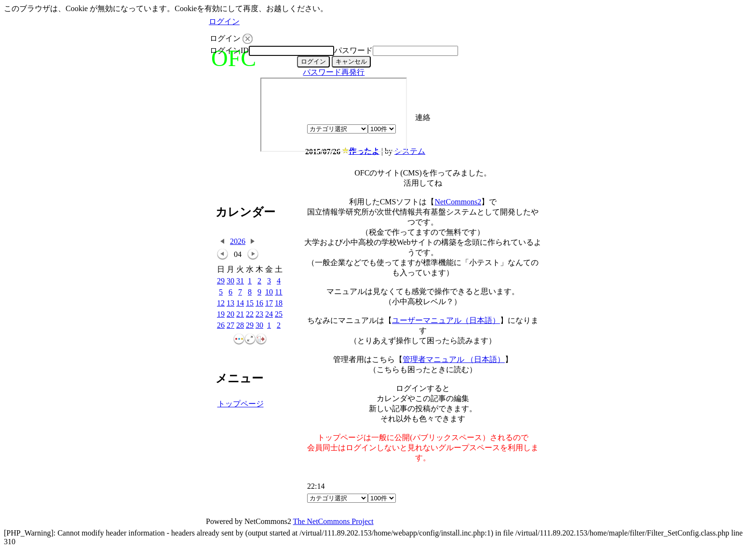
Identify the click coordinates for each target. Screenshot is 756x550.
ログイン (224, 21)
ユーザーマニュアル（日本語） (446, 320)
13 (230, 303)
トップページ (241, 404)
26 (221, 326)
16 (259, 303)
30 (230, 281)
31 (240, 281)
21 (240, 315)
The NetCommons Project (333, 521)
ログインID (229, 50)
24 (269, 315)
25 (279, 315)
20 (230, 315)
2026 (238, 241)
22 (250, 315)
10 (269, 292)
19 (221, 315)
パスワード (353, 50)
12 (221, 303)
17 (269, 303)
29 (221, 281)
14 (240, 303)
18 (279, 303)
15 (250, 303)
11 (278, 292)
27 (230, 326)
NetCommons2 (458, 202)
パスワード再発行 (334, 72)
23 (259, 315)
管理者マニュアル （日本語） (454, 359)
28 (240, 326)
